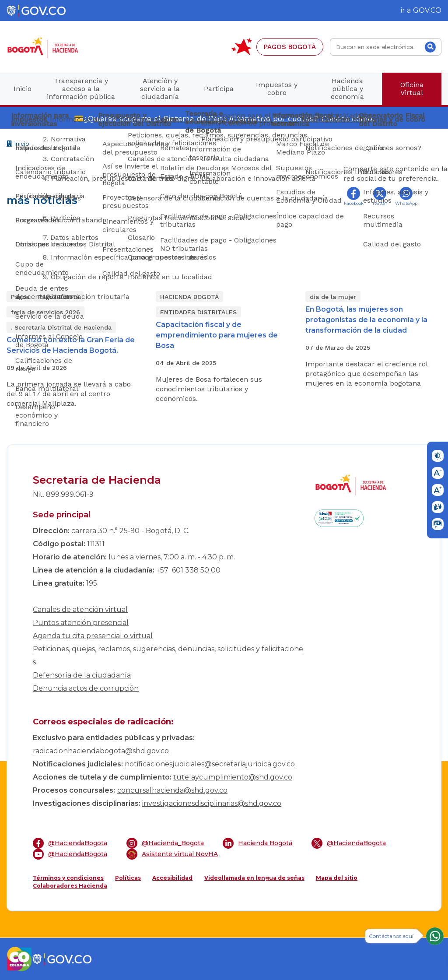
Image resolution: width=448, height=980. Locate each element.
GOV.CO (427, 10)
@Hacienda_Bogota (165, 843)
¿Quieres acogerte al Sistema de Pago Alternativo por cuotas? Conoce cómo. (229, 118)
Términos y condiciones (68, 878)
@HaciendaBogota (70, 843)
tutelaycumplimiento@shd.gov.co (233, 777)
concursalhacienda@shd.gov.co (172, 790)
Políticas (128, 878)
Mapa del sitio (337, 878)
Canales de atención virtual (80, 609)
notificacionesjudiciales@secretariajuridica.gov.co (210, 764)
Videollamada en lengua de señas (254, 878)
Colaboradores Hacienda (70, 886)
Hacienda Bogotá (257, 843)
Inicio (18, 145)
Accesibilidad (172, 878)
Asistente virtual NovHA (172, 854)
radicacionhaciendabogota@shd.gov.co (101, 751)
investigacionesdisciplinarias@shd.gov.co (212, 803)
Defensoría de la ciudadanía (82, 675)
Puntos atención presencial (81, 623)
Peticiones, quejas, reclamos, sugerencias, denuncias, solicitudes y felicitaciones (168, 655)
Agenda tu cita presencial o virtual (93, 636)
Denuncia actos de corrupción (86, 688)
